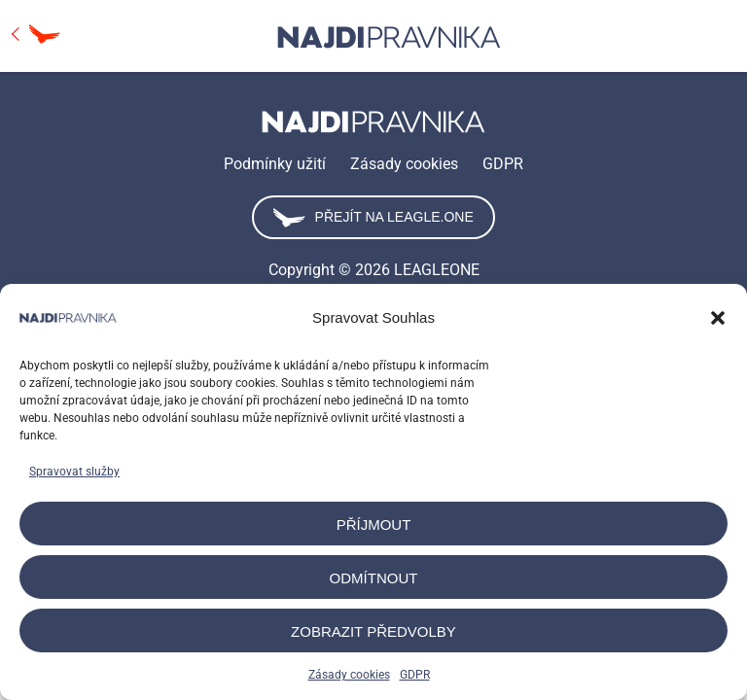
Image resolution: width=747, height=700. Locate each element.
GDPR (415, 675)
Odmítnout (374, 578)
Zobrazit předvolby (373, 631)
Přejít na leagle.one (373, 218)
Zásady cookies (349, 675)
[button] (718, 318)
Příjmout (374, 525)
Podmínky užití (275, 164)
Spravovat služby (74, 472)
